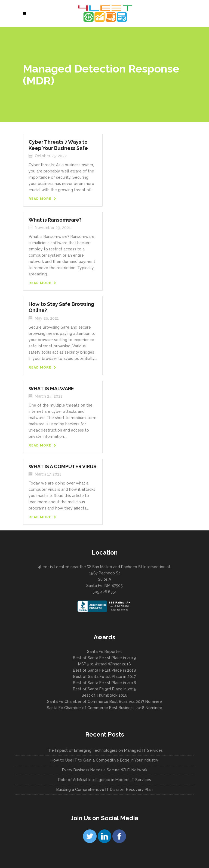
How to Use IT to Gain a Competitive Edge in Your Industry (104, 760)
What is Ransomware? (55, 220)
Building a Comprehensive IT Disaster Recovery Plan (104, 790)
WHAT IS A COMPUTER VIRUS (62, 466)
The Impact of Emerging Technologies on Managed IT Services (105, 750)
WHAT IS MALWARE (51, 389)
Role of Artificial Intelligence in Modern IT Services (105, 780)
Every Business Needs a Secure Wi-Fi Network (105, 770)
